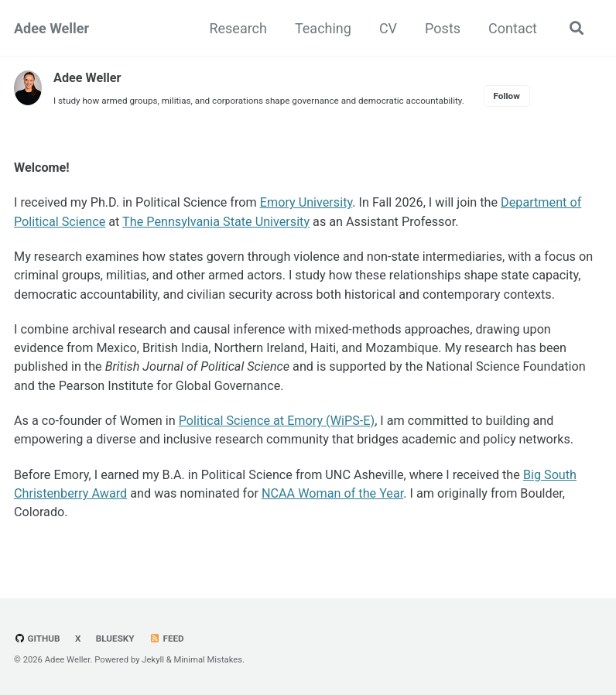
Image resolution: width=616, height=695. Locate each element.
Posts (443, 28)
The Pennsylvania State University (216, 222)
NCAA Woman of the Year (332, 493)
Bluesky (115, 639)
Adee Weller (51, 28)
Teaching (323, 28)
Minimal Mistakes (209, 660)
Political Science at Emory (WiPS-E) (277, 421)
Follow (507, 96)
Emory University (306, 202)
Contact (513, 28)
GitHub (37, 639)
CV (388, 28)
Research (238, 28)
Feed (167, 639)
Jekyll (153, 660)
